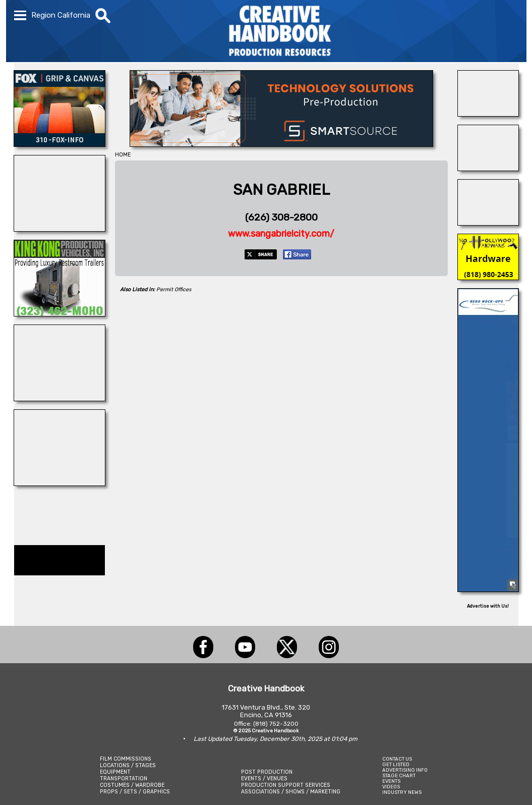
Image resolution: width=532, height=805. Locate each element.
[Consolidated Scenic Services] (488, 223)
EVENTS (391, 781)
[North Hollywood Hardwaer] (488, 277)
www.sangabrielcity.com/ (281, 234)
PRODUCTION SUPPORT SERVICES (286, 785)
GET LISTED (396, 764)
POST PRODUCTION (267, 772)
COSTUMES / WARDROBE (132, 785)
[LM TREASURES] (60, 229)
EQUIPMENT (115, 772)
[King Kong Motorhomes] (60, 313)
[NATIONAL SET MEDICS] (488, 114)
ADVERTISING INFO (405, 770)
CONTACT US (397, 759)
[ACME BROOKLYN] (60, 398)
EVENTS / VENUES (264, 779)
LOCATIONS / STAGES (128, 765)
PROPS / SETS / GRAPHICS (135, 792)
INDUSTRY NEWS (402, 792)
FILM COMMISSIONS (126, 759)
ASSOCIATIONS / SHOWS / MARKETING (291, 792)
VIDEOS (391, 787)
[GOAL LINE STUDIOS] (488, 168)
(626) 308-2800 (281, 217)
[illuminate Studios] (60, 483)
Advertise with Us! (488, 606)
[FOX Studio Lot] (60, 144)
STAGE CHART (399, 775)
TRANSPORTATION (124, 779)
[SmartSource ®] (281, 144)
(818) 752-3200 (276, 724)
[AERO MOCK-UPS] (488, 589)
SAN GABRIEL (281, 190)
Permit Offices (174, 289)
